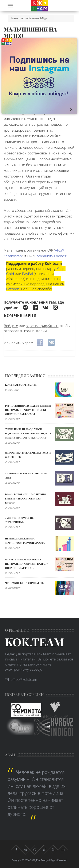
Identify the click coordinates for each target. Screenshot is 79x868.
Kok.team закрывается (21, 385)
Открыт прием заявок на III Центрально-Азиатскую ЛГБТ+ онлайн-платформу (27, 564)
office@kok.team (24, 679)
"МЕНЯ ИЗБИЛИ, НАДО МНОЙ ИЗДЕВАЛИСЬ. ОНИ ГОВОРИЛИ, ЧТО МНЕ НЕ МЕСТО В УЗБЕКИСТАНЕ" (28, 433)
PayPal (28, 274)
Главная (15, 18)
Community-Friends (50, 256)
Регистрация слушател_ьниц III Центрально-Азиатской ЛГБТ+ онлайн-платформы (28, 410)
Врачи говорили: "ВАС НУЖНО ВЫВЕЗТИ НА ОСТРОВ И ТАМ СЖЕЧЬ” (25, 498)
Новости (23, 18)
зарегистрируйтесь (42, 326)
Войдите (11, 326)
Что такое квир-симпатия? (25, 583)
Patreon (13, 289)
